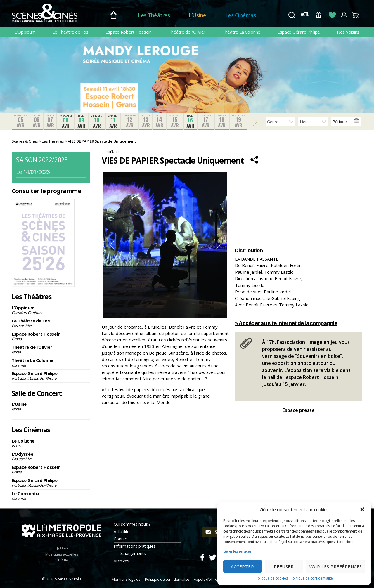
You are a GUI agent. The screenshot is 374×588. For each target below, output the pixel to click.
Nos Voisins (348, 32)
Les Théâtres (154, 15)
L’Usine (198, 15)
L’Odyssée (51, 456)
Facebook (202, 556)
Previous (112, 245)
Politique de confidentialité (312, 578)
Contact (121, 539)
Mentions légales (126, 579)
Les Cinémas (241, 15)
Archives (121, 561)
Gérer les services (237, 551)
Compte (344, 15)
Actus (305, 15)
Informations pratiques (134, 546)
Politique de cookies (272, 578)
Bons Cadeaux (319, 15)
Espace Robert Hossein (129, 32)
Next (219, 245)
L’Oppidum (25, 32)
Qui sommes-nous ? (132, 524)
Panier (355, 15)
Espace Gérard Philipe (299, 32)
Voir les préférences (336, 566)
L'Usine (51, 406)
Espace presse (299, 410)
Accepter (242, 566)
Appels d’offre (206, 579)
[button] (362, 509)
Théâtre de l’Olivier (187, 32)
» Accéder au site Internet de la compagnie (286, 323)
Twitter (212, 556)
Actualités (122, 531)
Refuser (284, 566)
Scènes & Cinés (68, 579)
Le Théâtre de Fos (70, 32)
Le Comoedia (51, 496)
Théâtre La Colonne (241, 32)
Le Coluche (51, 443)
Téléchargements (130, 553)
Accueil (114, 15)
